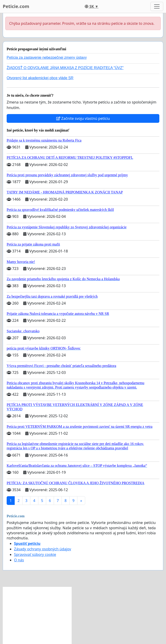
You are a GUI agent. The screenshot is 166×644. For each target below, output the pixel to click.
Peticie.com (16, 6)
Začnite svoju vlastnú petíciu (83, 118)
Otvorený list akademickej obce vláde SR (40, 78)
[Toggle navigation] (157, 6)
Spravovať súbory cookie (35, 554)
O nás (19, 560)
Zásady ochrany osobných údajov (43, 549)
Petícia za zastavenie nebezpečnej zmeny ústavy (47, 57)
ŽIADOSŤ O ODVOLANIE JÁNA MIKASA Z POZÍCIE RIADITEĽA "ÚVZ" (65, 68)
